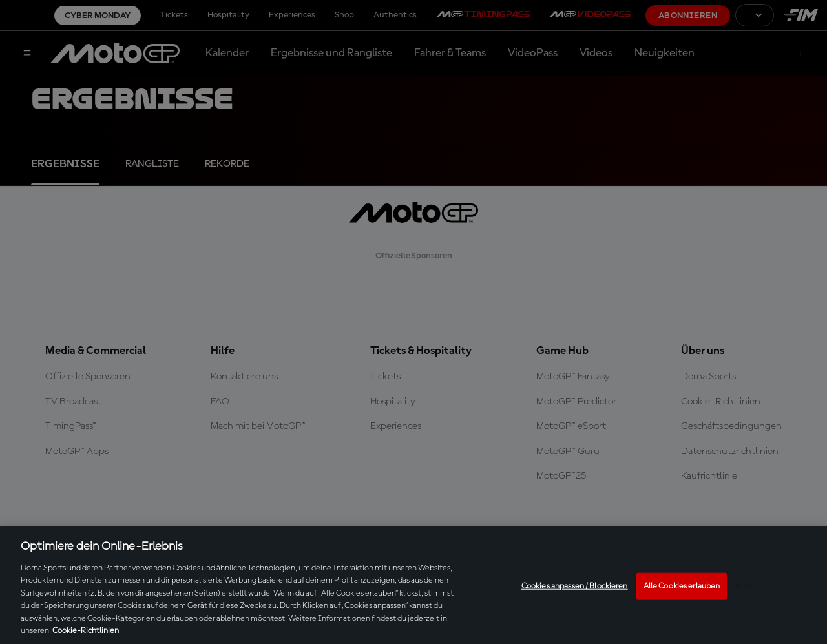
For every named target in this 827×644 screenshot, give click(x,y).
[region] (413, 585)
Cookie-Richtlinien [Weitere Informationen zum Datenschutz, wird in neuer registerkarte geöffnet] (86, 631)
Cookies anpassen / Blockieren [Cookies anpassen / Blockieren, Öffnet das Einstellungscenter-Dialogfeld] (575, 586)
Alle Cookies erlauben (682, 586)
